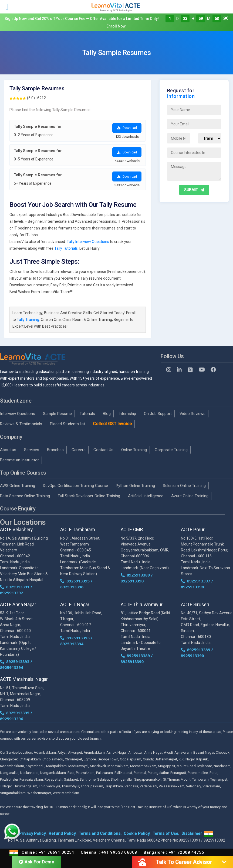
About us (8, 450)
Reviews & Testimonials (21, 424)
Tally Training (28, 320)
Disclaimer (192, 833)
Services (32, 450)
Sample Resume (57, 414)
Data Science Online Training (25, 496)
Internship (127, 414)
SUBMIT (194, 190)
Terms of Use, (166, 833)
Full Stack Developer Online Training (89, 496)
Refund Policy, (63, 833)
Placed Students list (67, 424)
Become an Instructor (19, 460)
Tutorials (87, 414)
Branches (55, 450)
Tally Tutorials (66, 248)
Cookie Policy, (137, 833)
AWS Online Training (18, 486)
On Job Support (158, 414)
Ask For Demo (37, 862)
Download (127, 128)
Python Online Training (135, 486)
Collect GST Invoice (112, 424)
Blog (107, 414)
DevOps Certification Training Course (75, 486)
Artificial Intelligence (146, 496)
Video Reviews (193, 414)
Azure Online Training (190, 496)
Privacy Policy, (33, 833)
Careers (79, 450)
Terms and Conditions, (100, 833)
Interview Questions (18, 414)
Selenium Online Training (184, 486)
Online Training (134, 450)
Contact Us (103, 450)
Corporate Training (171, 450)
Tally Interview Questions (88, 242)
